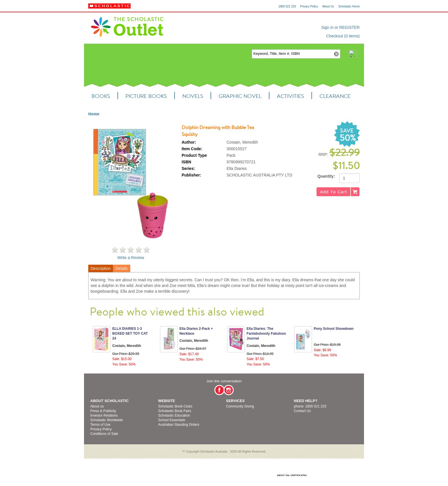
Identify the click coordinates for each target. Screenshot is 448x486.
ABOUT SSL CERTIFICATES (292, 475)
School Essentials (172, 420)
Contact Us (302, 411)
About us (97, 406)
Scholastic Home (349, 6)
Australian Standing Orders (179, 425)
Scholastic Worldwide (107, 420)
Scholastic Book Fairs (175, 411)
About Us (328, 6)
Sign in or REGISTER (340, 27)
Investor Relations (104, 415)
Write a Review (131, 258)
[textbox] (292, 54)
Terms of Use (100, 425)
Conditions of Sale (104, 434)
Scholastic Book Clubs (175, 406)
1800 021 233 (287, 6)
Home (94, 114)
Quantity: (326, 176)
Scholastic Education (174, 415)
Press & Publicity (103, 411)
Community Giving (240, 406)
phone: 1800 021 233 (310, 406)
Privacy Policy (309, 6)
